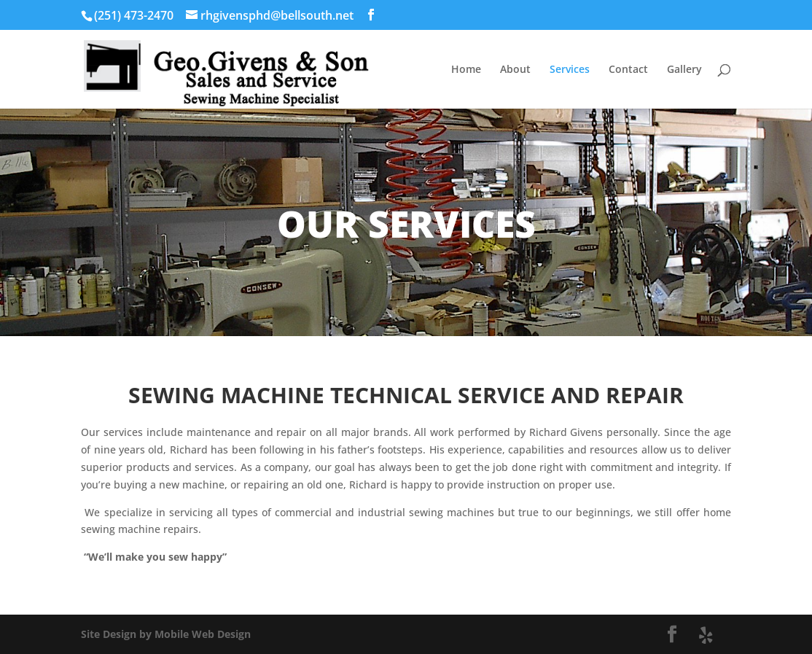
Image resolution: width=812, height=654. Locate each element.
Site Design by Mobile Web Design (166, 634)
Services (570, 70)
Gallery (684, 70)
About (515, 70)
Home (466, 70)
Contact (628, 70)
